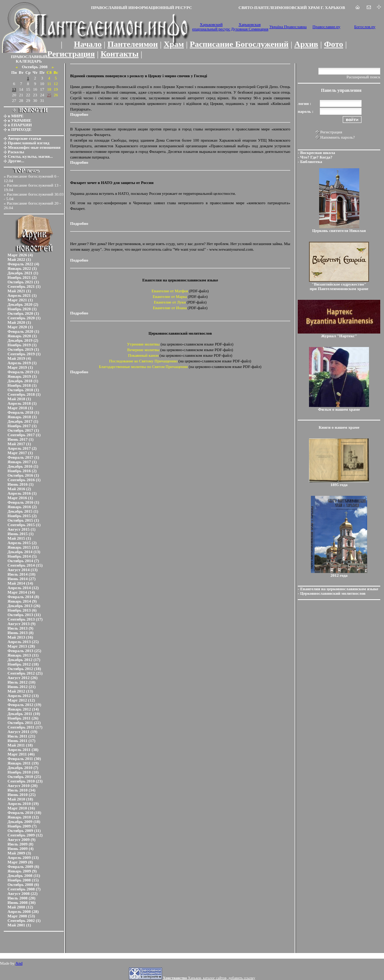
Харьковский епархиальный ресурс (211, 27)
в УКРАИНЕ (19, 120)
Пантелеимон (133, 44)
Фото (334, 44)
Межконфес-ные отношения (34, 147)
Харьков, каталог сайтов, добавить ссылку (209, 978)
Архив (306, 44)
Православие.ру (326, 27)
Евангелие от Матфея (170, 291)
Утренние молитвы (143, 344)
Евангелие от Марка (170, 297)
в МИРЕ (16, 116)
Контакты (119, 54)
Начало (88, 44)
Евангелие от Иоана (170, 308)
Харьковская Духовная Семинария (250, 27)
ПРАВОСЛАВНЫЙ (29, 57)
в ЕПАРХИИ (20, 125)
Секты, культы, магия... (30, 156)
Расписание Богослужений (239, 44)
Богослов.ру (365, 27)
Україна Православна (288, 27)
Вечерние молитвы (143, 350)
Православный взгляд (29, 143)
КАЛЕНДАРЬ (29, 61)
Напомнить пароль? (337, 137)
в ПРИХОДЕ (20, 129)
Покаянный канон (143, 355)
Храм (174, 44)
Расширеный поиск (363, 77)
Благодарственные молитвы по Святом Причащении (143, 367)
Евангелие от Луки (170, 302)
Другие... (16, 161)
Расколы (16, 152)
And (19, 963)
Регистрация (71, 54)
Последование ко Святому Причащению (143, 361)
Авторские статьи (25, 138)
